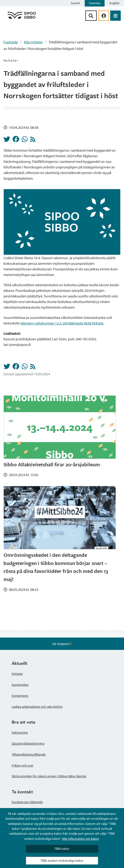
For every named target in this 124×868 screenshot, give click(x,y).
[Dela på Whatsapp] (25, 140)
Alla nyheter (33, 42)
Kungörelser (20, 685)
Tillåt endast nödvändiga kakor (62, 861)
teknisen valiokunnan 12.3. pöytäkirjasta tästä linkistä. (62, 323)
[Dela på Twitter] (7, 140)
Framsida (11, 42)
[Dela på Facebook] (16, 140)
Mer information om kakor (80, 839)
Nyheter (17, 674)
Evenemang (20, 696)
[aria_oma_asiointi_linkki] (104, 16)
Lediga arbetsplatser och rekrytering (37, 707)
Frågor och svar (23, 765)
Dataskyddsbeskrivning (28, 743)
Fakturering (20, 732)
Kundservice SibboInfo (27, 802)
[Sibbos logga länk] (22, 18)
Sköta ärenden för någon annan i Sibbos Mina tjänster (49, 776)
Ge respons (62, 644)
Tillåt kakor (62, 849)
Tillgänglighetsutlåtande (29, 754)
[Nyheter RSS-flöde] (33, 140)
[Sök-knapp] (91, 16)
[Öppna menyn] (115, 16)
